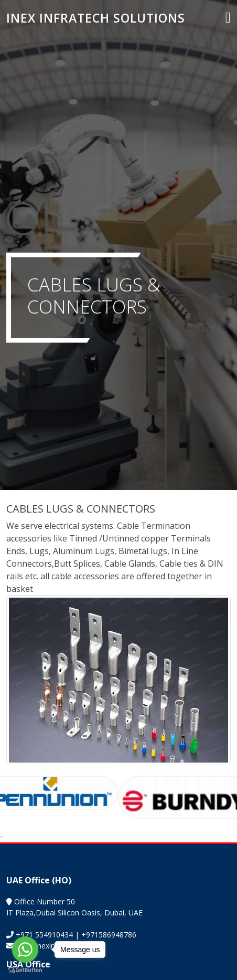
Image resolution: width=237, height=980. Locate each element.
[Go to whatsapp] (25, 950)
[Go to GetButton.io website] (25, 969)
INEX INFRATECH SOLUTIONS (96, 18)
